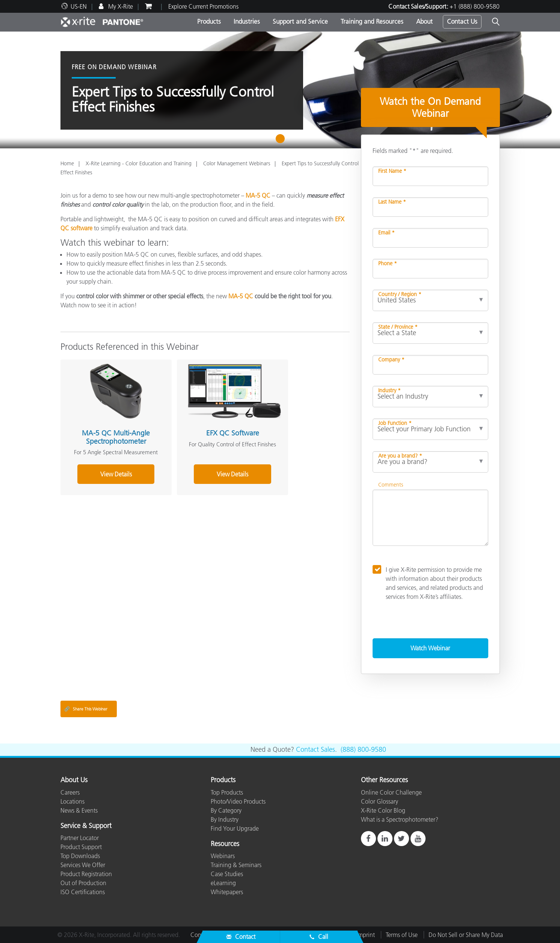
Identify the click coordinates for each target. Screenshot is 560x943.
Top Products (227, 792)
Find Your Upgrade (235, 828)
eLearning (223, 883)
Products (209, 21)
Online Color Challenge (391, 792)
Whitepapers (227, 892)
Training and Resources (372, 21)
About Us (74, 780)
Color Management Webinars (237, 163)
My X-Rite (120, 6)
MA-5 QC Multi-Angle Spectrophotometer (105, 426)
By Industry (225, 819)
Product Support (81, 847)
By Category (226, 810)
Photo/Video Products (238, 801)
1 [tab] (282, 141)
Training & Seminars (236, 865)
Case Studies (227, 874)
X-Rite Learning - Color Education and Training (139, 163)
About (424, 21)
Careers (70, 792)
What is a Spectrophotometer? (400, 819)
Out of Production (83, 883)
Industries (247, 21)
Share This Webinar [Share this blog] (86, 709)
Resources (225, 844)
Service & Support (86, 826)
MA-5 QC (258, 195)
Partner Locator (80, 838)
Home (67, 163)
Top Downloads (80, 856)
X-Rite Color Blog (383, 810)
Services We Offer (83, 865)
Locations (72, 801)
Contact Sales (315, 750)
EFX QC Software (200, 422)
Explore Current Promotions (203, 6)
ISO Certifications (83, 892)
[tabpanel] (280, 90)
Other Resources (384, 780)
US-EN (79, 6)
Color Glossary (380, 801)
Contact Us (462, 21)
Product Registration (86, 874)
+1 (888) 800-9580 (475, 6)
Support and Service (300, 21)
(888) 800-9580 (363, 750)
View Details (105, 472)
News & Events (79, 810)
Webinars (223, 856)
